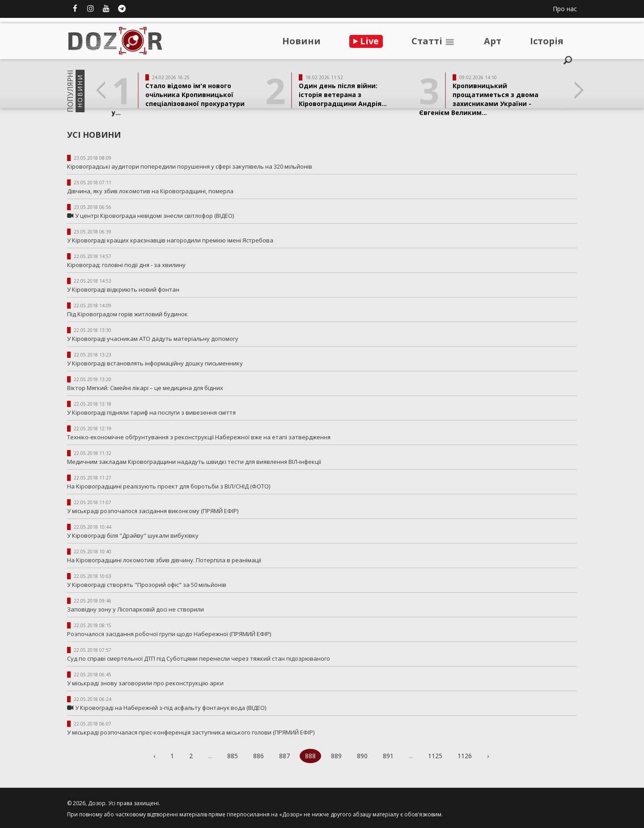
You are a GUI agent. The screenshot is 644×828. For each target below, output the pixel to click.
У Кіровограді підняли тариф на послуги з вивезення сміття (151, 412)
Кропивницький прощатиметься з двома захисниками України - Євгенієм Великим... (479, 99)
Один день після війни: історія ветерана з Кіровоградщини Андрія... (343, 95)
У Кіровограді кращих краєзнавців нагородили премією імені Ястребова (170, 240)
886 (258, 756)
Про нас (565, 9)
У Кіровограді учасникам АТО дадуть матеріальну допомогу (153, 339)
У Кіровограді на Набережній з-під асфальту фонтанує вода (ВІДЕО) (171, 708)
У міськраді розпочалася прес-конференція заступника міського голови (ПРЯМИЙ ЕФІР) (191, 732)
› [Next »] (488, 756)
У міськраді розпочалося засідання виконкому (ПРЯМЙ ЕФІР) (153, 511)
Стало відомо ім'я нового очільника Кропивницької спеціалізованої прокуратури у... (178, 99)
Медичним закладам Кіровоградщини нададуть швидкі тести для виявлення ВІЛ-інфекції (194, 462)
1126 (465, 756)
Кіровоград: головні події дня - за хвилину (126, 265)
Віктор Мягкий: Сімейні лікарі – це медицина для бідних (145, 388)
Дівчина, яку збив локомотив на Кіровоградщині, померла (150, 191)
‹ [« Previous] (154, 756)
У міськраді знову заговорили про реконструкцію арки (145, 683)
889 (336, 756)
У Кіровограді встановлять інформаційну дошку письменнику (155, 363)
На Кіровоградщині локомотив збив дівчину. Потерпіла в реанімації (164, 560)
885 (233, 756)
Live (366, 41)
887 (284, 756)
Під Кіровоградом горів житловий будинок (127, 314)
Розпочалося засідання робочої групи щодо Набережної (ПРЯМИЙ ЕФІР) (169, 634)
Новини (301, 41)
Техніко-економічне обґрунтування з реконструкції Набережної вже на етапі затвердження (199, 437)
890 (362, 756)
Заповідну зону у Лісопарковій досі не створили (136, 609)
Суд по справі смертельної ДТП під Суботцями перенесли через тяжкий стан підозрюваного (199, 658)
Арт (493, 41)
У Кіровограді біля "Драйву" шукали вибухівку (133, 535)
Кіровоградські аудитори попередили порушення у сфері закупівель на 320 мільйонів (190, 166)
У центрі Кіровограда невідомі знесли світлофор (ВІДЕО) (155, 216)
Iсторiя (547, 41)
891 (388, 756)
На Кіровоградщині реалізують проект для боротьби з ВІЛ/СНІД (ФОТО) (169, 486)
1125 (435, 756)
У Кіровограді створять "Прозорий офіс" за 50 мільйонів (147, 585)
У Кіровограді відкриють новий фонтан (123, 289)
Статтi (433, 41)
